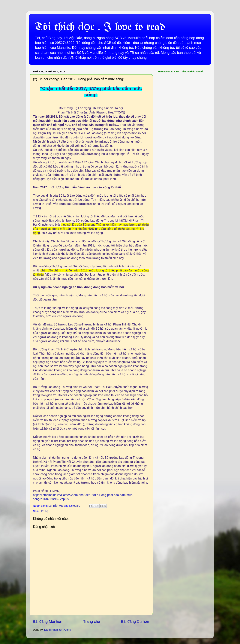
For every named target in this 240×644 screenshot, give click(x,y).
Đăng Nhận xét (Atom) (58, 630)
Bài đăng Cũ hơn (135, 621)
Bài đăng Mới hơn (48, 621)
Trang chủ (92, 621)
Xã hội (45, 511)
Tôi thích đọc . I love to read (100, 27)
